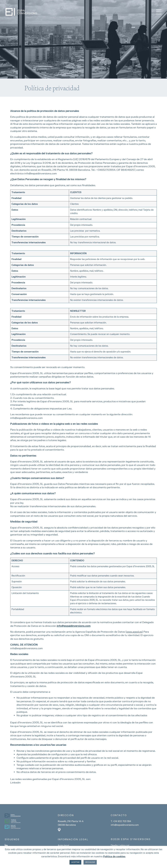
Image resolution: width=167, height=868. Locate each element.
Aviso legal (63, 846)
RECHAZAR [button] (90, 862)
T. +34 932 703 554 (121, 821)
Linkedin (15, 783)
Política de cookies (114, 857)
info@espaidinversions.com (26, 418)
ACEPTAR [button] (75, 862)
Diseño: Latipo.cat (120, 846)
